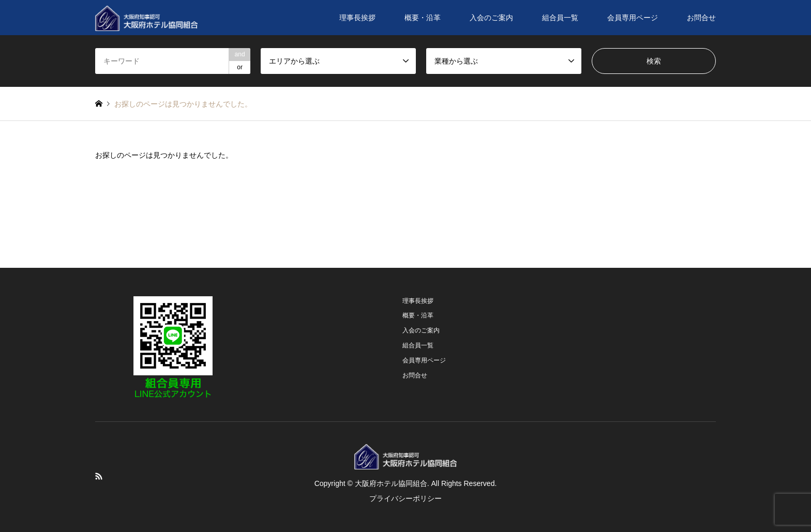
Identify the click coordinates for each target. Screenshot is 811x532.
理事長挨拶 (357, 18)
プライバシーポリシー (405, 498)
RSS (99, 476)
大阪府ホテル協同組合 (391, 483)
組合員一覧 (560, 18)
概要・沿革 (423, 18)
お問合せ (701, 18)
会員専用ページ (633, 18)
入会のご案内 (491, 18)
